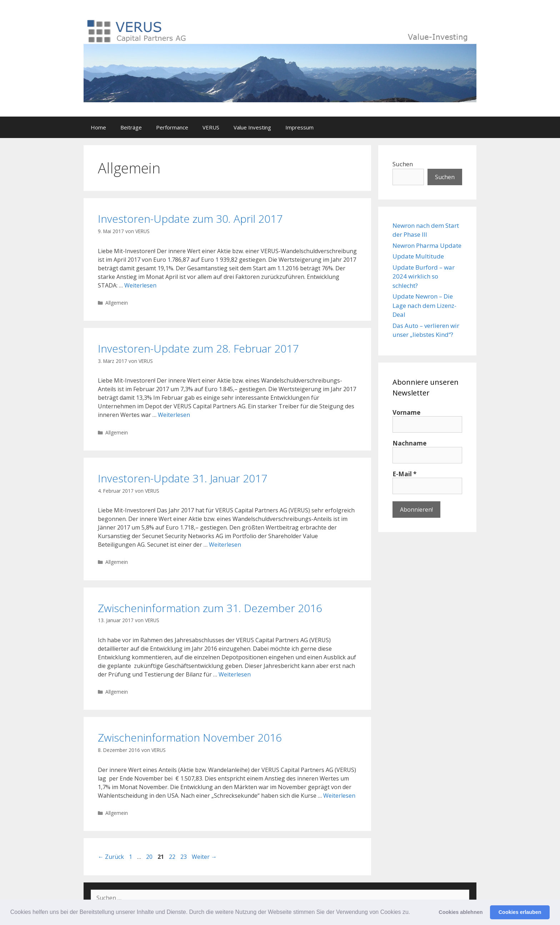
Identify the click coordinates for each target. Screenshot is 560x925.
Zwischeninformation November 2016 (190, 737)
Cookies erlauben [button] (520, 912)
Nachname (409, 443)
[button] (413, 913)
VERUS (211, 127)
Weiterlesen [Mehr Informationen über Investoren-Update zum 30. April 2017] (140, 285)
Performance (172, 127)
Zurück (111, 857)
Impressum (299, 127)
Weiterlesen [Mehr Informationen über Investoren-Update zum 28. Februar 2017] (174, 415)
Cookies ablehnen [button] (461, 912)
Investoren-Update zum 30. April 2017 (190, 219)
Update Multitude (418, 256)
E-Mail (404, 474)
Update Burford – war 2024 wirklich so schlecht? (424, 276)
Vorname (406, 413)
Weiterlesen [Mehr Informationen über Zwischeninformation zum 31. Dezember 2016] (235, 674)
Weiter (204, 857)
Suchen (403, 164)
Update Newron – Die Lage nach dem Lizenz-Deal (424, 305)
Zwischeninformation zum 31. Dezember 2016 (210, 608)
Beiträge (131, 127)
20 (150, 857)
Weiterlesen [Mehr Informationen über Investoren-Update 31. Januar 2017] (225, 545)
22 (173, 857)
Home (98, 127)
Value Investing (252, 127)
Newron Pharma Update (427, 245)
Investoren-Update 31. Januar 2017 (182, 478)
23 (184, 857)
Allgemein (117, 303)
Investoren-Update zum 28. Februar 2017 (198, 348)
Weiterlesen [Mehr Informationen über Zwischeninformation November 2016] (339, 796)
